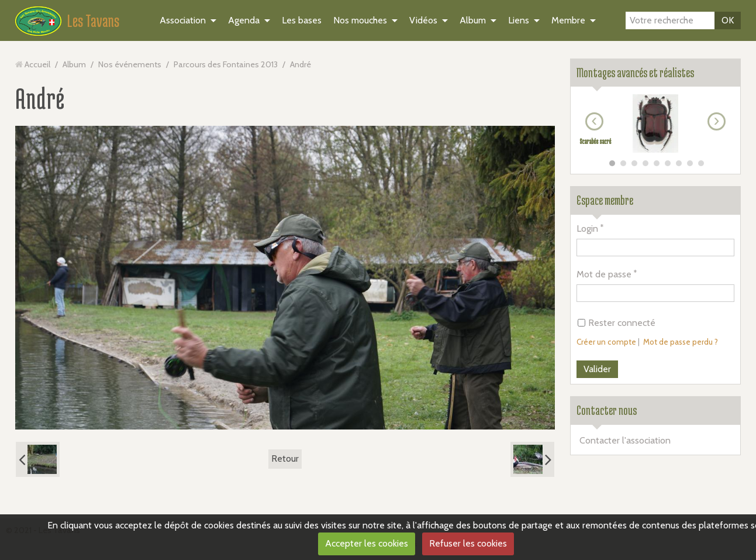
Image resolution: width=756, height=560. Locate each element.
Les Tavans (93, 20)
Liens (519, 20)
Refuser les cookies (468, 543)
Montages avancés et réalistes (635, 73)
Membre (568, 20)
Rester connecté (617, 323)
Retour (285, 458)
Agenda (244, 20)
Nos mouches (360, 20)
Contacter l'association (625, 440)
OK (728, 20)
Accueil (37, 64)
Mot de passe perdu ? (681, 342)
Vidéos (423, 20)
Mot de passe (604, 274)
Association (183, 20)
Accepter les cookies (367, 543)
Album (473, 20)
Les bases (302, 20)
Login (587, 229)
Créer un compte (606, 342)
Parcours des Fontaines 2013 (226, 64)
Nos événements (130, 64)
